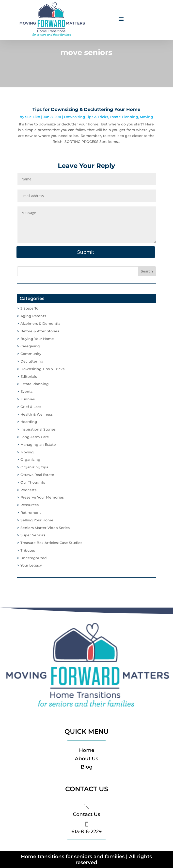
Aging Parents (33, 316)
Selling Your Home (37, 520)
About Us (86, 759)
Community (31, 354)
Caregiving (30, 346)
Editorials (29, 377)
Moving (146, 117)
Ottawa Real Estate (37, 475)
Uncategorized (34, 558)
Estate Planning (124, 117)
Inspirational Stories (38, 429)
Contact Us (86, 814)
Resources (30, 505)
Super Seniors (33, 535)
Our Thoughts (33, 482)
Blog (87, 767)
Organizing (30, 460)
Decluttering (32, 361)
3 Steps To (29, 308)
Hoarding (29, 422)
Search (147, 271)
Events (26, 392)
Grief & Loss (31, 407)
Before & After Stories (40, 331)
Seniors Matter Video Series (45, 528)
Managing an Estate (38, 445)
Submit (86, 252)
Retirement (31, 513)
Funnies (28, 399)
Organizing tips (34, 467)
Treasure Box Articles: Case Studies (51, 543)
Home (87, 750)
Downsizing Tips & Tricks (86, 117)
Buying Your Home (37, 339)
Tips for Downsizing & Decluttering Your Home (86, 109)
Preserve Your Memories (42, 497)
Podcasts (28, 490)
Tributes (28, 550)
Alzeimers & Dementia (40, 324)
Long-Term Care (35, 437)
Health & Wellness (37, 414)
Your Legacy (31, 565)
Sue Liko (33, 117)
